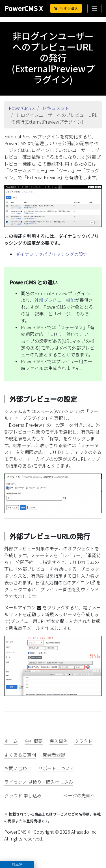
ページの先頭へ (79, 795)
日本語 (17, 864)
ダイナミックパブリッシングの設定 (52, 254)
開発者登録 (54, 755)
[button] (17, 864)
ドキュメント (56, 108)
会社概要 (34, 741)
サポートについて (56, 768)
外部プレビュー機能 (55, 300)
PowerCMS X (24, 8)
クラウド (83, 741)
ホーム (11, 741)
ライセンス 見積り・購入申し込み (39, 782)
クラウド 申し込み (23, 795)
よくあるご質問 (20, 755)
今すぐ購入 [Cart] (66, 8)
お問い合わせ (18, 768)
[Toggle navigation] (94, 9)
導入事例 (59, 741)
